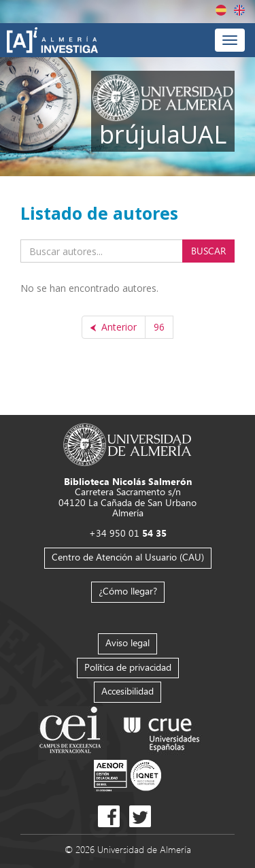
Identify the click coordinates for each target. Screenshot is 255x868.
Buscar (208, 251)
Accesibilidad (128, 691)
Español (221, 10)
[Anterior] (114, 327)
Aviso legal (128, 642)
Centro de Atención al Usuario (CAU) (128, 557)
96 (159, 327)
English (239, 10)
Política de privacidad (128, 667)
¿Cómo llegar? (128, 591)
